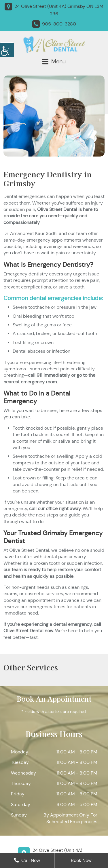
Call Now (27, 860)
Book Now (81, 860)
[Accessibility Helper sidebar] (7, 49)
